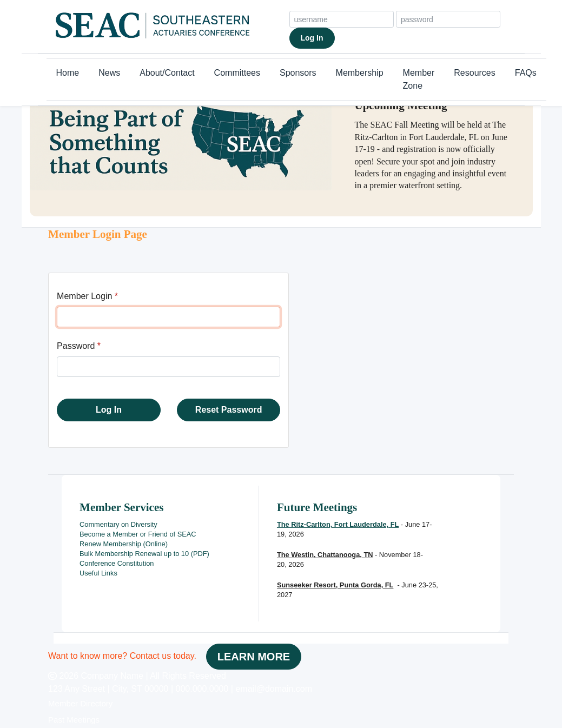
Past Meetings (74, 720)
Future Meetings (317, 507)
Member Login (84, 296)
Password (76, 346)
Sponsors (298, 73)
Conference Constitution (117, 563)
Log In (312, 38)
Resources (474, 73)
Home (68, 73)
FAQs (526, 73)
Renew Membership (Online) (124, 544)
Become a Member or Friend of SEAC (138, 534)
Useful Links (98, 573)
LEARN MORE (254, 657)
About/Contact (167, 73)
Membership (360, 73)
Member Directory (80, 703)
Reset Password (229, 410)
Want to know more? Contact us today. (122, 656)
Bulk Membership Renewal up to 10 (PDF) (144, 554)
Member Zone (419, 79)
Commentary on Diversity (118, 524)
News (109, 73)
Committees (237, 73)
